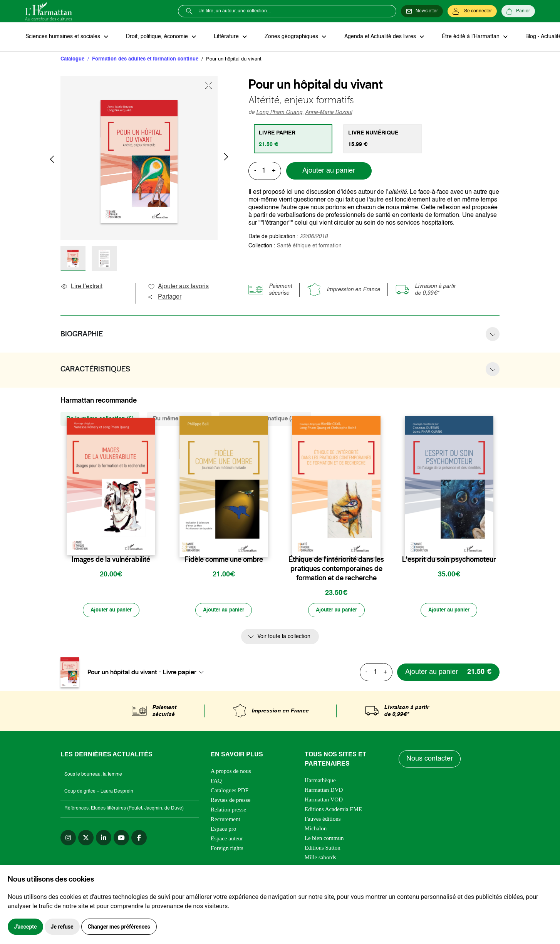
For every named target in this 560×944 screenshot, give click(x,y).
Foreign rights (227, 849)
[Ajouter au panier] (111, 611)
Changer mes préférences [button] (119, 927)
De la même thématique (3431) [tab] (265, 419)
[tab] (294, 139)
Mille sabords (320, 858)
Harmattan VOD (324, 800)
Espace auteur (227, 839)
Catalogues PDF (230, 791)
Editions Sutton (323, 848)
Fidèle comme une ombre (224, 560)
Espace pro (223, 830)
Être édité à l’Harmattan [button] (467, 37)
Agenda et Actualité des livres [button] (377, 37)
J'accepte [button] (25, 927)
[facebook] (139, 838)
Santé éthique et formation (309, 246)
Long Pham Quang (279, 113)
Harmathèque (320, 781)
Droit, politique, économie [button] (157, 37)
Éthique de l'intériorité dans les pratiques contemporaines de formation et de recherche (336, 569)
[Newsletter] (422, 11)
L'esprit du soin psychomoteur (449, 560)
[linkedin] (104, 838)
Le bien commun (324, 839)
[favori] (150, 545)
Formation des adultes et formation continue (145, 60)
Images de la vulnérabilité (111, 560)
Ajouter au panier (329, 171)
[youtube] (121, 838)
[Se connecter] (472, 11)
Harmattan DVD (324, 791)
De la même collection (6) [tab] (100, 419)
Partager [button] (164, 297)
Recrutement (226, 820)
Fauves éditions (323, 820)
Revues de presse (231, 801)
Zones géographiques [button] (289, 37)
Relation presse (228, 810)
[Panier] (518, 11)
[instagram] (68, 838)
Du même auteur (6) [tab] (179, 419)
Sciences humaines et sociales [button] (63, 37)
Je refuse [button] (62, 927)
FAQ (216, 781)
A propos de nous (231, 772)
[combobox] (186, 673)
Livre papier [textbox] (180, 673)
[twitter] (86, 838)
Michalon (316, 829)
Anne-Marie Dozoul (329, 113)
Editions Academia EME (333, 810)
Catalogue (72, 60)
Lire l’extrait (81, 287)
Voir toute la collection (284, 638)
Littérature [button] (225, 37)
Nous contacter (430, 760)
